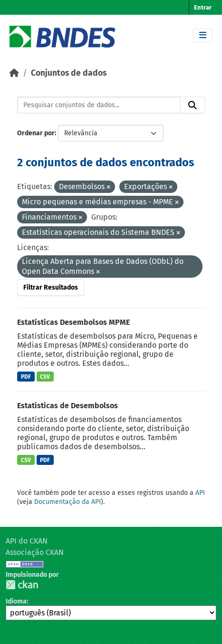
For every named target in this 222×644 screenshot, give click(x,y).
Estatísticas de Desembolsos (68, 406)
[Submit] (193, 105)
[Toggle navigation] (203, 35)
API (200, 493)
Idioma (16, 601)
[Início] (14, 73)
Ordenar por (36, 133)
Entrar (203, 7)
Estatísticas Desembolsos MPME (73, 322)
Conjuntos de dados (69, 73)
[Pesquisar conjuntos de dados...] (99, 105)
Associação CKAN (35, 552)
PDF (26, 377)
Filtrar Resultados (51, 287)
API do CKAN (27, 541)
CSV (45, 377)
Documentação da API (68, 502)
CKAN (22, 585)
